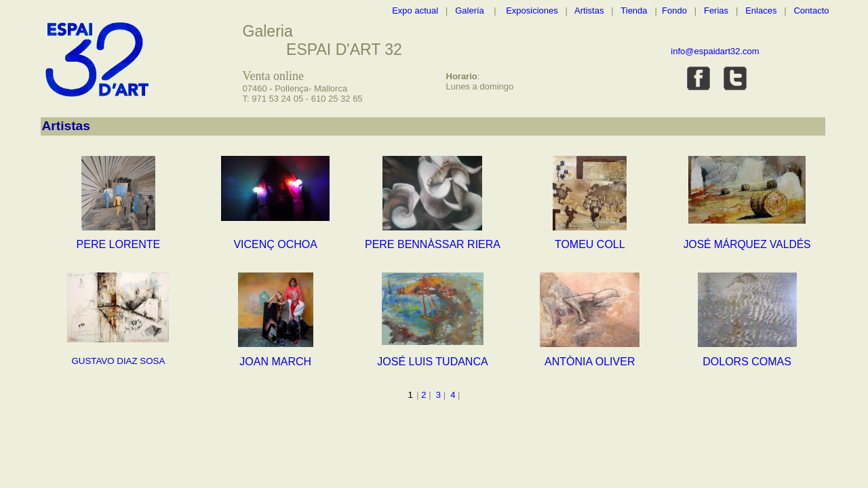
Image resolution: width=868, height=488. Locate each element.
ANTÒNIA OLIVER (590, 362)
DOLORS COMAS (747, 362)
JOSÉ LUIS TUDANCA (432, 362)
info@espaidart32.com (715, 51)
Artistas (589, 11)
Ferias (716, 11)
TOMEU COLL (590, 244)
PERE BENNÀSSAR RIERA (433, 244)
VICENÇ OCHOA (275, 244)
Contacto (811, 11)
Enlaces (761, 11)
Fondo (674, 11)
